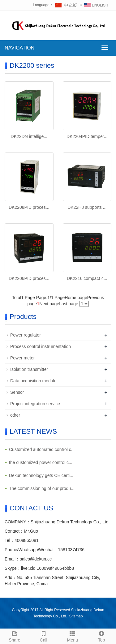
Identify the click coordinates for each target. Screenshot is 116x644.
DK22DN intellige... (29, 136)
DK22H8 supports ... (87, 207)
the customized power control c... (41, 462)
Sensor (17, 392)
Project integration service (35, 404)
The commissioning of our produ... (42, 488)
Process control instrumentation (41, 346)
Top (101, 636)
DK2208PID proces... (29, 207)
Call (44, 636)
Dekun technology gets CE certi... (41, 475)
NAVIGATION (19, 48)
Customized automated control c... (42, 449)
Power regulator (26, 335)
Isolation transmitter (29, 369)
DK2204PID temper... (87, 136)
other (15, 415)
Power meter (22, 358)
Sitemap (76, 616)
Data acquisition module (33, 381)
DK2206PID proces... (29, 278)
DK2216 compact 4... (87, 278)
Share (15, 636)
